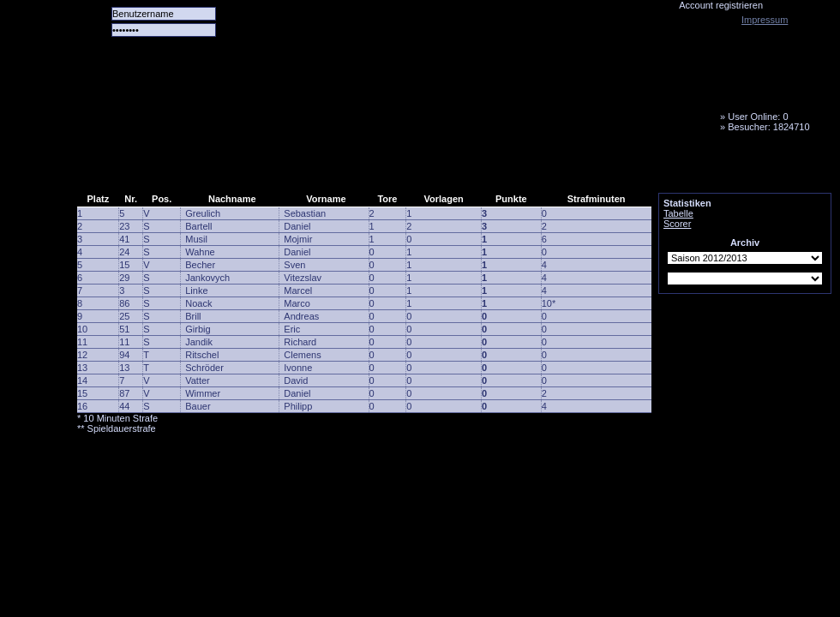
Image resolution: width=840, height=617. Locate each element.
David (296, 380)
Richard (300, 342)
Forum (313, 167)
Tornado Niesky (454, 99)
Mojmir (298, 239)
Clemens (302, 355)
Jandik (199, 342)
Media (447, 167)
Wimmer (203, 393)
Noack (198, 303)
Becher (200, 265)
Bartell (198, 226)
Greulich (203, 213)
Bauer (198, 406)
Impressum (765, 20)
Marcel (298, 291)
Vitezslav (303, 278)
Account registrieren (721, 5)
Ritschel (202, 355)
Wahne (200, 252)
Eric (292, 329)
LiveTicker (380, 167)
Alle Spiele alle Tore (146, 167)
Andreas (301, 316)
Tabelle (678, 213)
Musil (196, 239)
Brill (193, 316)
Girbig (198, 329)
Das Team (246, 167)
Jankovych (207, 278)
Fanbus (513, 167)
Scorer (677, 224)
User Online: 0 (758, 117)
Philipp (298, 406)
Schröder (204, 368)
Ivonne (298, 368)
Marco (297, 303)
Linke (196, 291)
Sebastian (305, 213)
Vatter (198, 380)
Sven (294, 265)
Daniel (297, 226)
